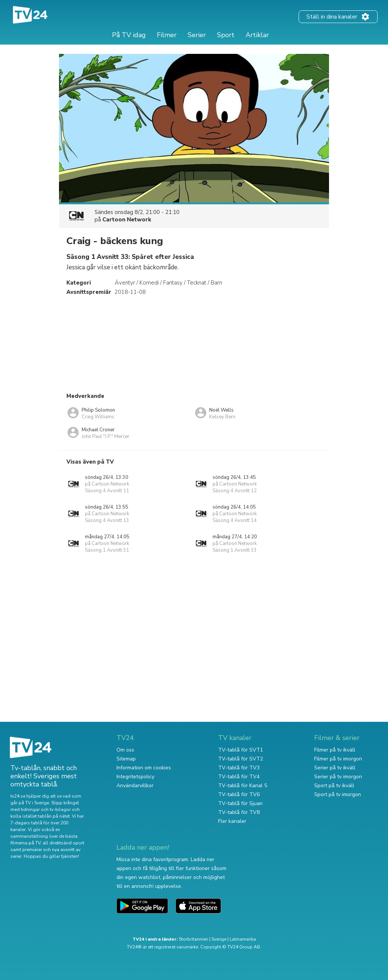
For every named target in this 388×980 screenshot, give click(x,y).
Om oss (125, 750)
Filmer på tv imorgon (338, 759)
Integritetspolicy (135, 777)
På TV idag (129, 35)
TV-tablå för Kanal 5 (243, 786)
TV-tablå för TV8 (239, 812)
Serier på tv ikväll (335, 768)
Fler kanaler (232, 821)
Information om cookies (144, 768)
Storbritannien (193, 939)
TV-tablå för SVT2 (241, 759)
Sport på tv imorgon (338, 794)
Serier (197, 35)
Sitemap (126, 759)
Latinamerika (243, 939)
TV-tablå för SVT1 (241, 750)
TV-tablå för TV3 (239, 768)
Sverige (219, 939)
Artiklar (257, 35)
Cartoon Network (127, 220)
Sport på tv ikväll (334, 786)
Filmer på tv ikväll (335, 750)
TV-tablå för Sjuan (240, 803)
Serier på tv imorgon (338, 777)
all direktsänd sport (63, 843)
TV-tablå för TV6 (239, 794)
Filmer (167, 35)
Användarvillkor (135, 786)
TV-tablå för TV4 (239, 777)
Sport (226, 35)
